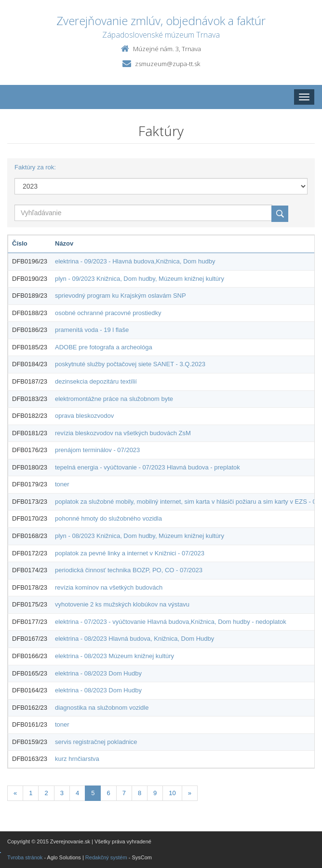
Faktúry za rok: (35, 167)
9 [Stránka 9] (155, 793)
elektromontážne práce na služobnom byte (114, 399)
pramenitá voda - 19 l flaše (92, 330)
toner (62, 484)
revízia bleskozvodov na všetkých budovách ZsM (123, 433)
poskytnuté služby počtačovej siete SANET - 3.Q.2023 (130, 364)
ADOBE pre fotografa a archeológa (104, 347)
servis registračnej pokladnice (96, 742)
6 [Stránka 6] (108, 793)
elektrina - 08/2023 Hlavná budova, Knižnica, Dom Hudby (134, 639)
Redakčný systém (106, 857)
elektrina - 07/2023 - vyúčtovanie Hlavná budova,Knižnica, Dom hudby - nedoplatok (171, 622)
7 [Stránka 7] (124, 793)
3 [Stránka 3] (62, 793)
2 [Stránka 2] (46, 793)
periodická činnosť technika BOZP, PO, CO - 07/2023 (129, 570)
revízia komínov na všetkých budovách (109, 587)
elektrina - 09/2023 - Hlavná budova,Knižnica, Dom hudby (135, 261)
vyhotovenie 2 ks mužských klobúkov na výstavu (122, 604)
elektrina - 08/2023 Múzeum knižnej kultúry (114, 656)
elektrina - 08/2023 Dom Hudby (98, 673)
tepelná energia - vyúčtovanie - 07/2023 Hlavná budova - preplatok (148, 467)
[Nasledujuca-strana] (190, 793)
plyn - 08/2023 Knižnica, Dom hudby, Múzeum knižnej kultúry (140, 536)
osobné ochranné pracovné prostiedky (108, 313)
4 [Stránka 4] (77, 793)
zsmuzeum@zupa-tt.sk (168, 64)
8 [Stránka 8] (140, 793)
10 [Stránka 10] (172, 793)
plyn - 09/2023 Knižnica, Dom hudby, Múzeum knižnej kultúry (140, 279)
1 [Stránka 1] (31, 793)
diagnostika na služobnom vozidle (102, 708)
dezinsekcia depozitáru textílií (96, 381)
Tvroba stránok (25, 857)
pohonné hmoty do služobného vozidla (108, 518)
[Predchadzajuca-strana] (15, 793)
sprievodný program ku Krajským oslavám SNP (121, 296)
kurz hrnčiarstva (77, 759)
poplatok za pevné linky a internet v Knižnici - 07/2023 (130, 553)
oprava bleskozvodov (84, 416)
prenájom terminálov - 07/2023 (97, 450)
